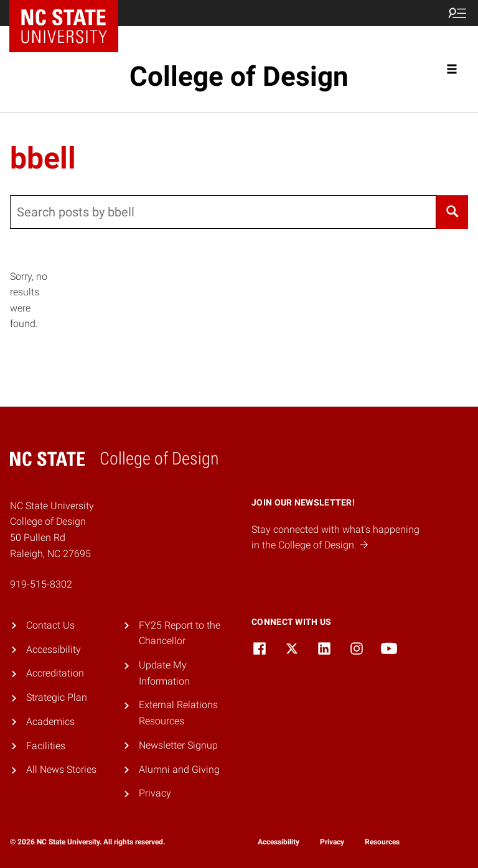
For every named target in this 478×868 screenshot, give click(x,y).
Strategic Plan (57, 697)
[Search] (452, 212)
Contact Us (50, 625)
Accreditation (55, 673)
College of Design (239, 76)
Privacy (155, 793)
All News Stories (61, 769)
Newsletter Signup (178, 745)
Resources (382, 842)
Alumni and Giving (179, 769)
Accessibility (54, 649)
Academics (50, 722)
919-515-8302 (41, 584)
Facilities (46, 746)
